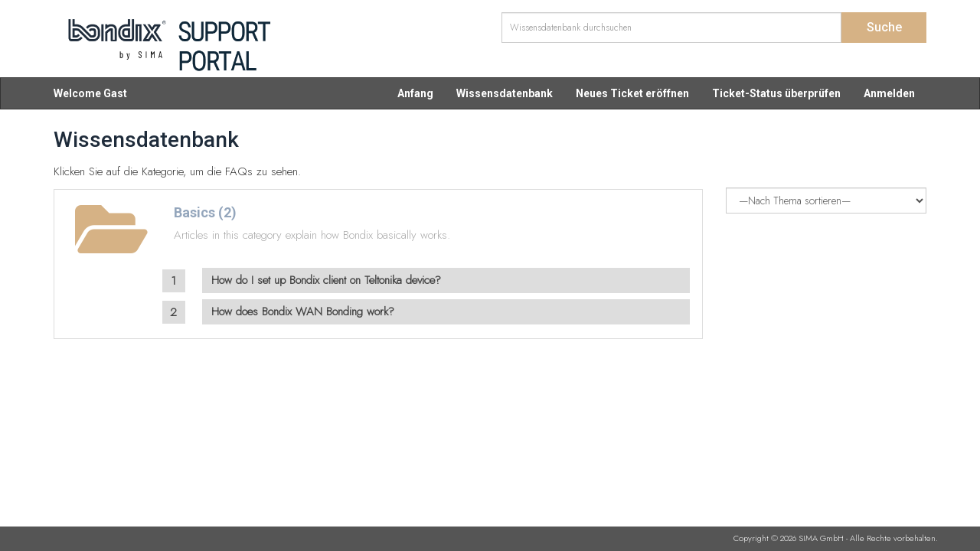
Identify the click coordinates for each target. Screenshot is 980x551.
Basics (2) (205, 212)
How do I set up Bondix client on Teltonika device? (326, 280)
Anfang (415, 93)
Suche (884, 27)
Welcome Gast (90, 93)
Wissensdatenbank (505, 93)
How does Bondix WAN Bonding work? (303, 311)
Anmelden (889, 93)
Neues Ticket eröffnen (632, 93)
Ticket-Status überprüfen (776, 93)
